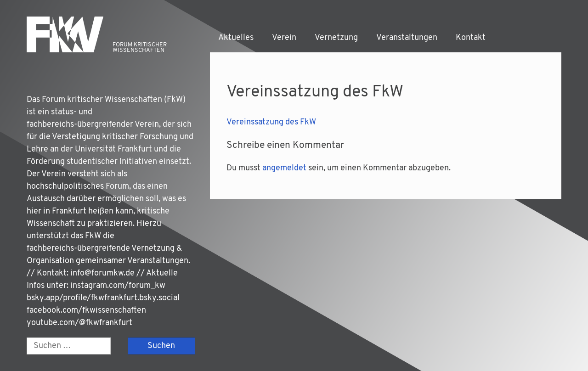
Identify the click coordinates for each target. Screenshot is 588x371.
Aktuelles (236, 38)
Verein (284, 38)
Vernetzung (336, 38)
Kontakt (471, 38)
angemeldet (284, 168)
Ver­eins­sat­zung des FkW (271, 122)
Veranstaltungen (407, 38)
